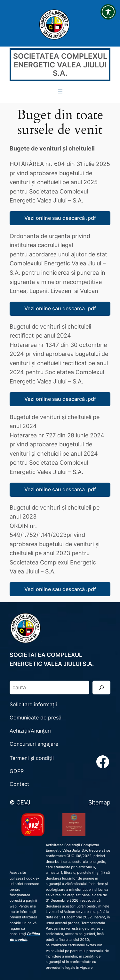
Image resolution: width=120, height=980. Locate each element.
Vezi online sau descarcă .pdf (60, 218)
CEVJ (23, 802)
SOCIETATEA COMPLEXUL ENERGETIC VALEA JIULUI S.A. (60, 64)
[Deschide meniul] (60, 91)
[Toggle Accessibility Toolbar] (108, 12)
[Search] (101, 688)
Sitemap (99, 802)
